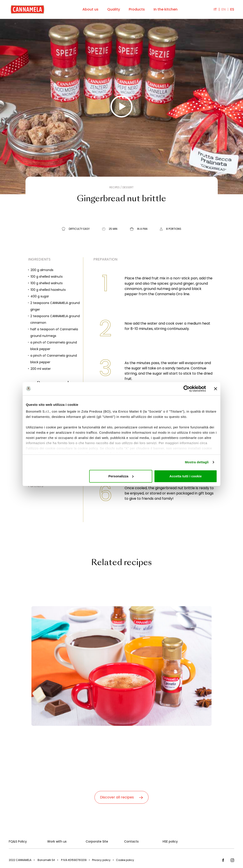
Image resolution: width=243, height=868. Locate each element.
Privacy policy (101, 860)
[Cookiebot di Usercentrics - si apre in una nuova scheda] (187, 389)
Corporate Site (97, 841)
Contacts (131, 841)
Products (137, 9)
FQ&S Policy (18, 841)
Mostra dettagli (197, 462)
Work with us (57, 841)
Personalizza (121, 476)
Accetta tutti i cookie (186, 476)
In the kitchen (166, 9)
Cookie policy (125, 860)
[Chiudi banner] (216, 389)
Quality (114, 9)
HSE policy (170, 841)
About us (90, 9)
